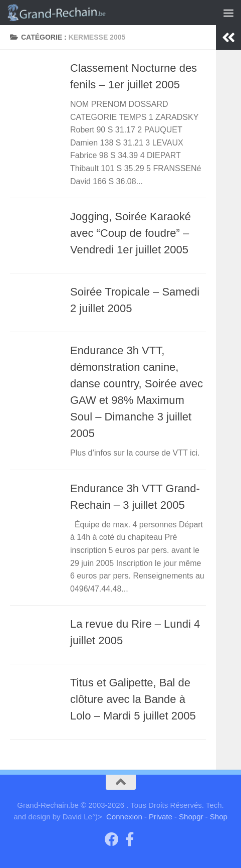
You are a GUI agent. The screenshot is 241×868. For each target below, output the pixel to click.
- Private (158, 817)
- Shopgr (189, 817)
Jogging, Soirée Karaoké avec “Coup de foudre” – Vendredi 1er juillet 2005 (131, 233)
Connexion (124, 817)
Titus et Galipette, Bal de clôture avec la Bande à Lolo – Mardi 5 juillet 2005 (133, 699)
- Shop (216, 817)
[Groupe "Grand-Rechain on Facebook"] (112, 839)
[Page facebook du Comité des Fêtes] (130, 839)
